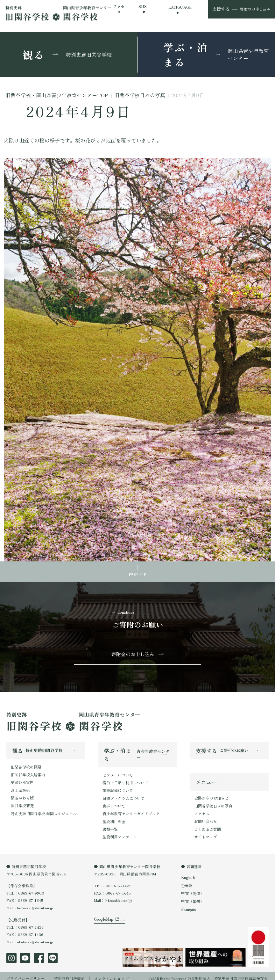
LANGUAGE (180, 7)
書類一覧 (110, 824)
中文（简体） (193, 889)
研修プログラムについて (123, 795)
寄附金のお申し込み (133, 653)
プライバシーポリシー (25, 973)
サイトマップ (206, 833)
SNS (143, 6)
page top (137, 573)
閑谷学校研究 (22, 802)
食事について (114, 802)
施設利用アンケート (120, 832)
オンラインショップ (111, 973)
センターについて (118, 773)
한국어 (187, 881)
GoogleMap (103, 917)
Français (188, 903)
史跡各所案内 (22, 780)
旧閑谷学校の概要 (26, 765)
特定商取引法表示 (69, 973)
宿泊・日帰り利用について (125, 780)
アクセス (119, 9)
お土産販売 (20, 787)
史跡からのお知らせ (211, 796)
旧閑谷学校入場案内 (28, 772)
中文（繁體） (193, 896)
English (187, 873)
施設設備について (118, 788)
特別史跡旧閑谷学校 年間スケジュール (44, 809)
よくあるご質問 (208, 825)
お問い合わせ (206, 818)
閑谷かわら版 (22, 794)
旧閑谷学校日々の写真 (213, 803)
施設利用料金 (114, 817)
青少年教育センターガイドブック (131, 810)
